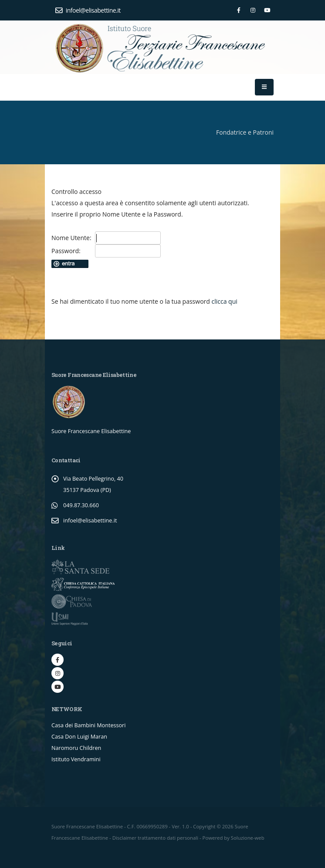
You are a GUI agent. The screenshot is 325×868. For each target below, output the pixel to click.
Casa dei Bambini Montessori (88, 725)
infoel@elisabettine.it (88, 10)
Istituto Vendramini (76, 759)
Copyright (204, 826)
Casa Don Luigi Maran (79, 737)
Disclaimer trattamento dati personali (155, 838)
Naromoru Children (76, 748)
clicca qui (224, 301)
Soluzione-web (248, 838)
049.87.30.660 (81, 505)
